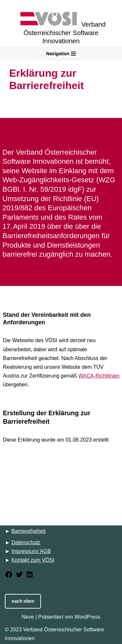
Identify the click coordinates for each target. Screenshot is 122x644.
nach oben (23, 601)
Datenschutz (26, 542)
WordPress (87, 617)
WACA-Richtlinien (99, 376)
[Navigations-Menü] (61, 54)
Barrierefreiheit (28, 531)
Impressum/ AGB (31, 551)
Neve (28, 617)
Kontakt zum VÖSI (33, 560)
